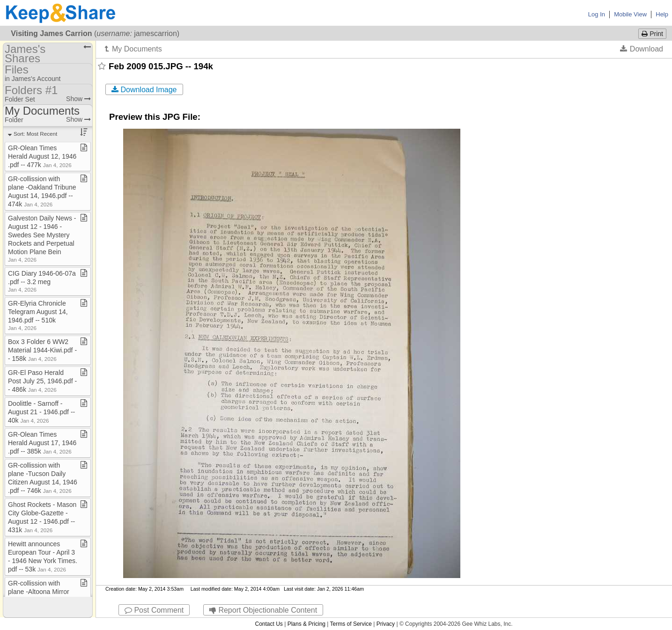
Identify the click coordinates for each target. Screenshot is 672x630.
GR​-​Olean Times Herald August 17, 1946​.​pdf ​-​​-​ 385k (42, 443)
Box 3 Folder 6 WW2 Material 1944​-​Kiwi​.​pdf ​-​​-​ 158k (42, 350)
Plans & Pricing (306, 624)
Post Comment (154, 610)
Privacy (386, 624)
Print (652, 34)
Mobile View (630, 14)
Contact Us (269, 624)
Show (78, 99)
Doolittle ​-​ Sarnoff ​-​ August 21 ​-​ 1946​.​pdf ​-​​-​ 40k (41, 412)
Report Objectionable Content (263, 610)
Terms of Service (351, 624)
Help (662, 14)
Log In (597, 14)
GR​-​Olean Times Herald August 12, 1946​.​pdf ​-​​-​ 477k (42, 156)
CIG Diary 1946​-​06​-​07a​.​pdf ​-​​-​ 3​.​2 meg (42, 281)
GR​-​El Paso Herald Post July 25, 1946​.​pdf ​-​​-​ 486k (42, 381)
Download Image (144, 90)
